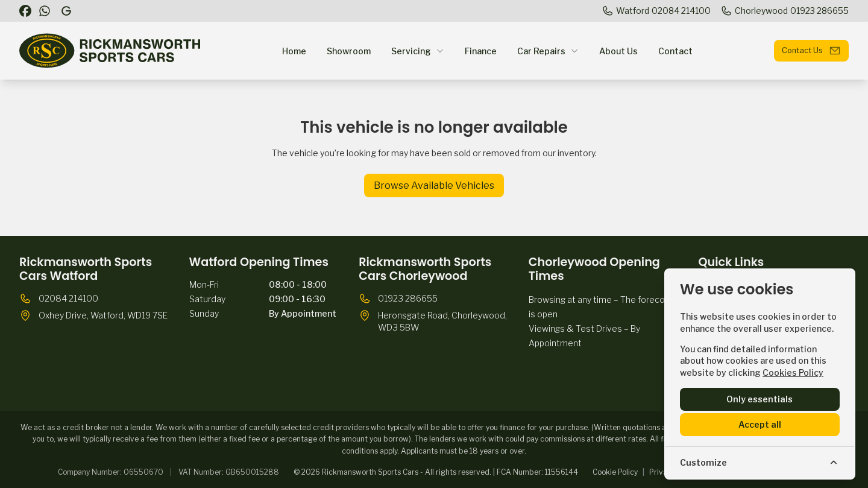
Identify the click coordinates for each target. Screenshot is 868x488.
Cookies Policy (793, 372)
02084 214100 (68, 298)
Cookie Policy (615, 472)
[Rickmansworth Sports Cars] (68, 11)
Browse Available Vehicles (434, 185)
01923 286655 (408, 298)
